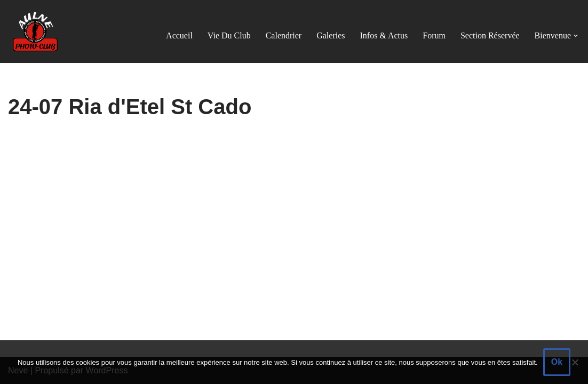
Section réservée (490, 35)
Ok (557, 362)
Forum (434, 35)
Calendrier (284, 35)
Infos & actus (384, 35)
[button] (576, 36)
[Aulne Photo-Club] (35, 31)
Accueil (179, 35)
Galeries (331, 35)
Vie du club (229, 35)
